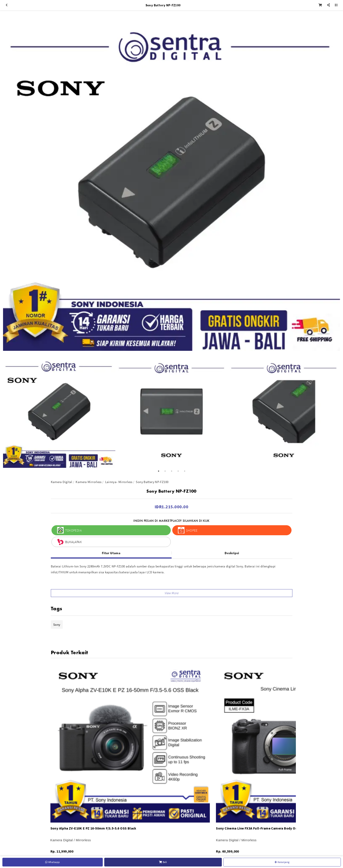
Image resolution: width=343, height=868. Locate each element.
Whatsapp (52, 862)
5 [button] (185, 471)
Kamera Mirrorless (89, 482)
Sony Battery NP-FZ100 (152, 482)
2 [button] (165, 471)
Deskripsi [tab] (232, 553)
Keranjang (282, 862)
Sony (57, 625)
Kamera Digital (62, 482)
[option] (171, 182)
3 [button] (172, 471)
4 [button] (178, 471)
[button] (172, 593)
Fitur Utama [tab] (111, 553)
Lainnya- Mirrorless (119, 482)
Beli (163, 862)
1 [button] (159, 471)
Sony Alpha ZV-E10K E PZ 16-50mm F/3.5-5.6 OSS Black (93, 828)
